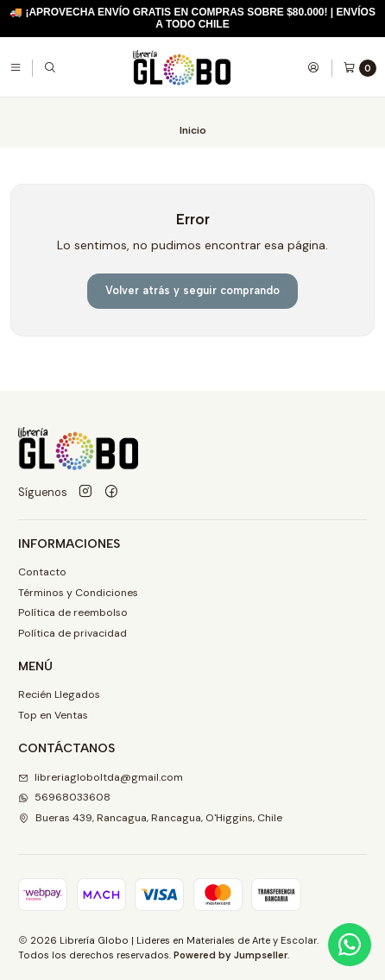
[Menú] (16, 67)
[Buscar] (50, 67)
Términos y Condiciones (78, 593)
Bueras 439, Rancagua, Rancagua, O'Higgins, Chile (150, 818)
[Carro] (360, 68)
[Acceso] (313, 67)
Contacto (42, 572)
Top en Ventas (53, 715)
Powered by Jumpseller (230, 955)
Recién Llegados (59, 694)
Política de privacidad (73, 633)
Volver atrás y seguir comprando (192, 290)
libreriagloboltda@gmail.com (101, 777)
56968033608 (64, 797)
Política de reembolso (73, 612)
